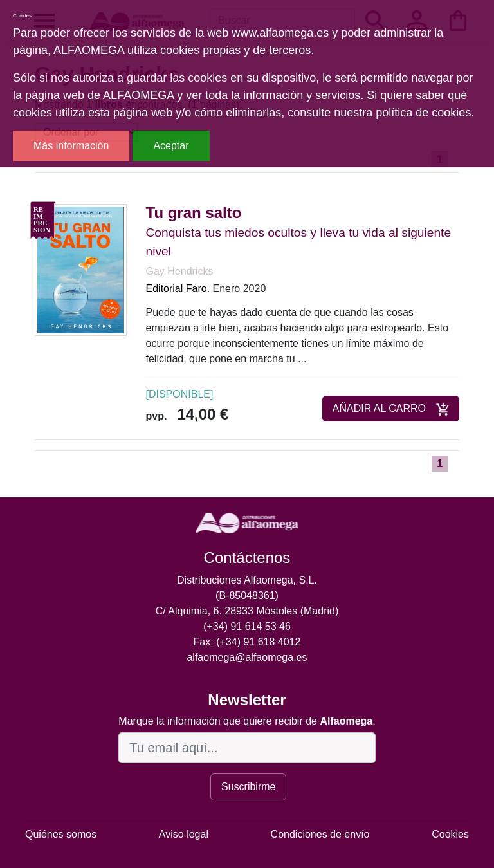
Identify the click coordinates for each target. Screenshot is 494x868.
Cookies (450, 834)
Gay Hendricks (180, 271)
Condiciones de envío (320, 834)
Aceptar (171, 146)
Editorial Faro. (178, 289)
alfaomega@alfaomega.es (247, 657)
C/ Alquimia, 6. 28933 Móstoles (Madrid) (247, 611)
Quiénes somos (61, 834)
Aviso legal (184, 834)
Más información (71, 146)
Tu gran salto (194, 213)
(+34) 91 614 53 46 (247, 626)
